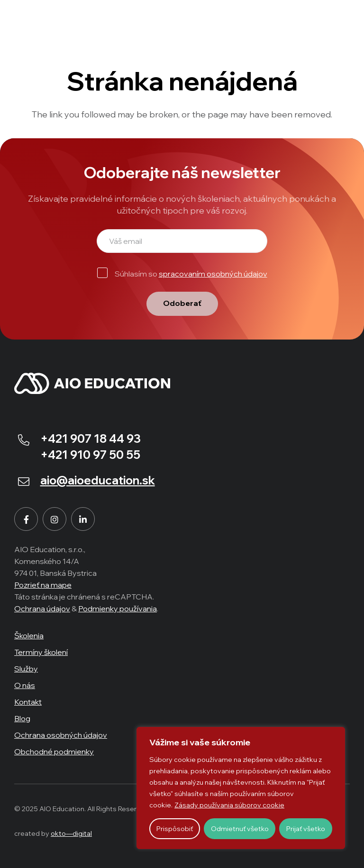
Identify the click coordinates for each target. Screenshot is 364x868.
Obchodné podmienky (54, 752)
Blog (22, 718)
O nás (25, 685)
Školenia (29, 635)
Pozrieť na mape (43, 585)
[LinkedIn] (83, 519)
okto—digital (71, 833)
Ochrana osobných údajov (61, 735)
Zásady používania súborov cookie (229, 805)
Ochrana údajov (42, 608)
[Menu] (343, 19)
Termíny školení (41, 652)
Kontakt (28, 702)
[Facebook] (26, 519)
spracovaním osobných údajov (213, 274)
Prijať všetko (306, 829)
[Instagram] (55, 519)
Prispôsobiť (175, 829)
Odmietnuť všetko (240, 829)
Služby (26, 669)
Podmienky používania (118, 608)
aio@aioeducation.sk (98, 480)
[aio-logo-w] (66, 19)
